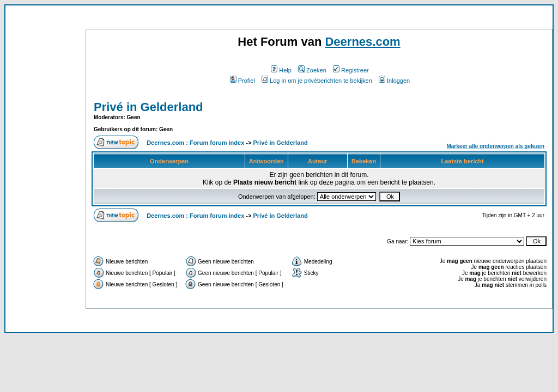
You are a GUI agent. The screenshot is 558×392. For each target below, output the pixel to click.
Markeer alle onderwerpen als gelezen (495, 146)
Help (281, 70)
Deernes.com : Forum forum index (195, 143)
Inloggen (394, 81)
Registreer (351, 70)
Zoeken (312, 70)
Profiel (242, 81)
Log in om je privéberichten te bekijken (317, 81)
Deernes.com (362, 42)
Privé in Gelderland (148, 107)
